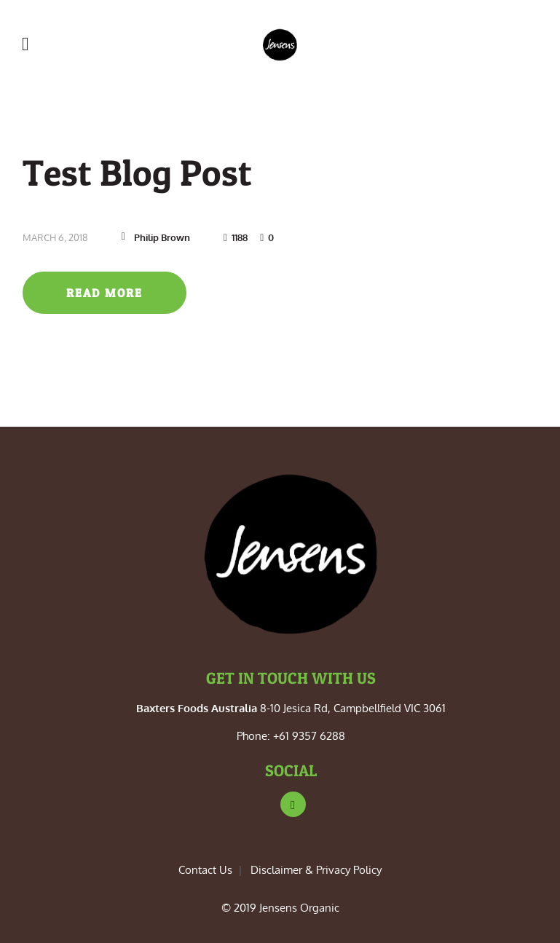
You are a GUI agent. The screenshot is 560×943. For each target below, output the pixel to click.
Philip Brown (162, 237)
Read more (104, 293)
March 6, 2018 (55, 237)
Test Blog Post (137, 172)
